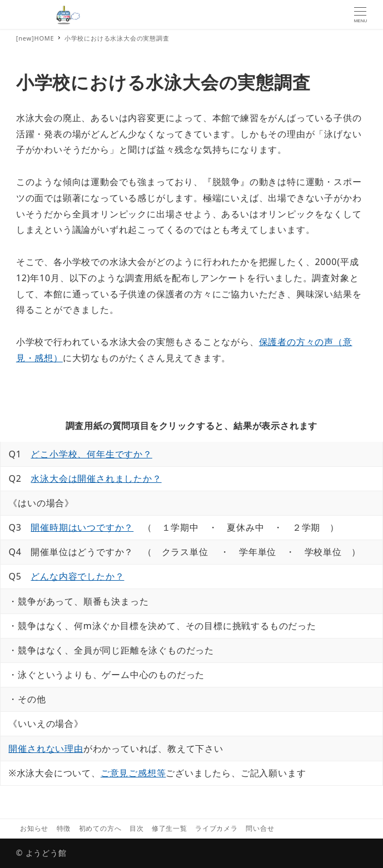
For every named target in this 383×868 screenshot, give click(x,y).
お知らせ (34, 828)
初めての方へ (100, 828)
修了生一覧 (170, 828)
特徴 (64, 828)
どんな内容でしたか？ (77, 576)
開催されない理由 (46, 749)
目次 (137, 828)
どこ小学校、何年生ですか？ (91, 454)
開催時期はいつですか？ (82, 527)
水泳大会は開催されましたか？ (96, 478)
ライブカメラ (217, 828)
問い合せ (260, 828)
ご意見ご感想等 (133, 773)
